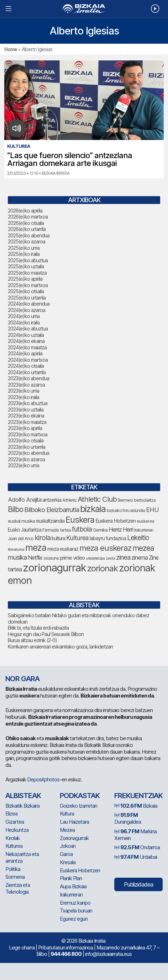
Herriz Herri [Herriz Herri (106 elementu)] (121, 530)
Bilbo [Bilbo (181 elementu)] (15, 509)
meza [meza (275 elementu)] (36, 548)
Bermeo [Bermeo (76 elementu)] (125, 500)
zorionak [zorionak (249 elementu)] (103, 568)
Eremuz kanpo (75, 903)
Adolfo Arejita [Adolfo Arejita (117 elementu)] (25, 500)
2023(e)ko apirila (25, 428)
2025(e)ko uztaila (26, 266)
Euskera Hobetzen (80, 870)
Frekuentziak (138, 796)
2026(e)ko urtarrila (27, 229)
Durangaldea (128, 818)
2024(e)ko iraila (24, 322)
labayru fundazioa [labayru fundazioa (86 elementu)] (108, 538)
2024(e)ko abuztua (28, 329)
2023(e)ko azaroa (26, 385)
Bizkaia (136, 806)
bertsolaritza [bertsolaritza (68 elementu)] (145, 500)
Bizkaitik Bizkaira (22, 806)
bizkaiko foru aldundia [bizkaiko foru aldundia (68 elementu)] (126, 511)
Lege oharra (22, 947)
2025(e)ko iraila (24, 254)
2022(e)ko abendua (28, 453)
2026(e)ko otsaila (26, 223)
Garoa (66, 854)
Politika (13, 869)
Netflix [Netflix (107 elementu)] (35, 558)
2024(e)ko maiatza (27, 347)
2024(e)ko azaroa (27, 310)
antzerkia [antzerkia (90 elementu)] (52, 500)
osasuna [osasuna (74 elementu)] (51, 558)
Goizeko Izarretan (78, 806)
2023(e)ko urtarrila (27, 447)
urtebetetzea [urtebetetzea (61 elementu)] (95, 558)
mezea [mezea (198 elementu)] (143, 548)
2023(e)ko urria (23, 391)
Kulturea (14, 846)
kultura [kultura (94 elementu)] (58, 538)
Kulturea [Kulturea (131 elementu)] (77, 538)
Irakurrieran (71, 895)
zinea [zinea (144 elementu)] (123, 557)
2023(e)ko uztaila (26, 410)
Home (11, 49)
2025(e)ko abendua (29, 235)
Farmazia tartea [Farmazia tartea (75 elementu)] (57, 530)
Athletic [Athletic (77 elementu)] (69, 500)
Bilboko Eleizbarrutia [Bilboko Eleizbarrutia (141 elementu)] (52, 510)
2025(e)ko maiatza (27, 273)
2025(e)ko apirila (25, 279)
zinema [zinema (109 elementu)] (140, 558)
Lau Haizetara (74, 822)
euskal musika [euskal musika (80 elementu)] (21, 521)
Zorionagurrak (74, 838)
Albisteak (23, 796)
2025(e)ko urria (24, 248)
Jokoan (68, 846)
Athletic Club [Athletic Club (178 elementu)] (97, 499)
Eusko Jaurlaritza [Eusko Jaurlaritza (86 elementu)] (25, 530)
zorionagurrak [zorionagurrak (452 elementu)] (54, 568)
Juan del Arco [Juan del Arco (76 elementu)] (21, 539)
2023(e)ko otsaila (26, 440)
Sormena (15, 877)
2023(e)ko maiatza (27, 422)
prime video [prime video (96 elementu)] (72, 558)
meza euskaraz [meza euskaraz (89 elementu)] (63, 549)
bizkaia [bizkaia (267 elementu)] (93, 509)
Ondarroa (137, 847)
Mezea (67, 830)
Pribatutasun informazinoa (65, 947)
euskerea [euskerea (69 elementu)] (145, 521)
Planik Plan (71, 878)
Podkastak (80, 796)
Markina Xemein (135, 835)
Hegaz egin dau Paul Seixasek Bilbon (46, 634)
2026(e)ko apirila (25, 211)
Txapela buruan (76, 911)
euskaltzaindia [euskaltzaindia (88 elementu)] (50, 521)
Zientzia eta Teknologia (18, 888)
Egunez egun (74, 919)
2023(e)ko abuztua (28, 403)
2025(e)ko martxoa (28, 285)
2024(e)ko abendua (29, 304)
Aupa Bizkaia (73, 886)
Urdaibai (136, 857)
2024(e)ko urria (24, 316)
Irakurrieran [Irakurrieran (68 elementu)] (144, 530)
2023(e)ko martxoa (28, 434)
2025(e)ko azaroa (27, 241)
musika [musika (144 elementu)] (17, 557)
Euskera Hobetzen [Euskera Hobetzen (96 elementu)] (115, 521)
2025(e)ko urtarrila (27, 298)
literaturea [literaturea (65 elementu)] (16, 549)
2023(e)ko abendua (28, 378)
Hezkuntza (17, 830)
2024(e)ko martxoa (28, 360)
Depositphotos (43, 779)
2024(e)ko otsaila (26, 366)
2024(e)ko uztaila (26, 335)
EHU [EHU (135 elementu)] (152, 510)
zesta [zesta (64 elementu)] (110, 558)
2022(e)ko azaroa (26, 459)
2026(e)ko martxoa (28, 217)
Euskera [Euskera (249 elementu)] (80, 520)
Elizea (11, 814)
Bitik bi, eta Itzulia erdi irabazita (38, 628)
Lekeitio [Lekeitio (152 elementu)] (138, 538)
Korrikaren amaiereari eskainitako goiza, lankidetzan (60, 647)
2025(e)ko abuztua (28, 260)
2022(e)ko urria (23, 465)
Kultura (67, 814)
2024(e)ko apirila (25, 353)
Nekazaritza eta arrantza (22, 857)
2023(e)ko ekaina (26, 416)
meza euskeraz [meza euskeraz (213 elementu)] (105, 548)
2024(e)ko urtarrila (27, 372)
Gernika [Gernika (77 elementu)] (100, 530)
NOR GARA (22, 679)
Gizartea (15, 822)
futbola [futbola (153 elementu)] (82, 529)
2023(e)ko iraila (23, 397)
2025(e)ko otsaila (26, 291)
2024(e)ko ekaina (26, 341)
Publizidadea (138, 884)
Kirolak (12, 838)
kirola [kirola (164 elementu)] (43, 538)
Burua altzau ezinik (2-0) (32, 640)
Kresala (68, 862)
